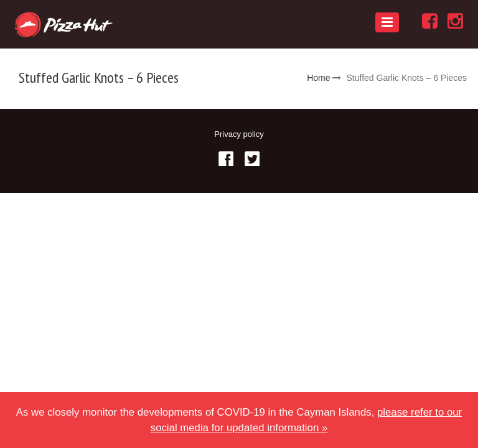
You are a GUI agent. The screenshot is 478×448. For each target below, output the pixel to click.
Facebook (226, 159)
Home (318, 78)
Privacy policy (239, 134)
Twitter (252, 159)
